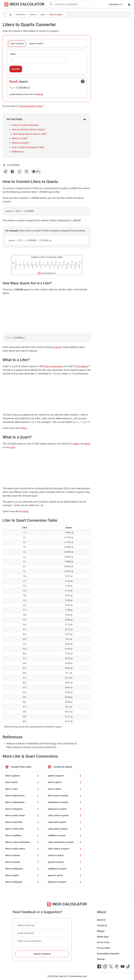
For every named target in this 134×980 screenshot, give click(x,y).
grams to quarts (65, 875)
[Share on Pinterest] (26, 172)
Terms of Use (103, 942)
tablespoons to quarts (65, 802)
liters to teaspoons (22, 809)
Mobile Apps (103, 937)
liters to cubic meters (22, 849)
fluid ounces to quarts (65, 796)
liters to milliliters (22, 835)
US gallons (83, 366)
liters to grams (22, 875)
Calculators (116, 4)
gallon (76, 444)
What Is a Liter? (20, 138)
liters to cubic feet (22, 822)
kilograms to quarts (65, 882)
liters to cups (22, 789)
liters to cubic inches (22, 815)
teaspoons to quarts (65, 809)
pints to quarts (65, 782)
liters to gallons (22, 776)
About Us (101, 920)
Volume (33, 15)
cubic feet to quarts (65, 822)
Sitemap (101, 959)
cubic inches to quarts (65, 815)
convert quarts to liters (31, 106)
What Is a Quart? (20, 143)
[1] (90, 366)
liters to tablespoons (22, 802)
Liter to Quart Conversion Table (28, 147)
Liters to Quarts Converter (25, 125)
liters (24, 428)
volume (58, 347)
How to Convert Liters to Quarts (28, 129)
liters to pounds (22, 862)
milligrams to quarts (65, 869)
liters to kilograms (22, 882)
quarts (25, 511)
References (18, 152)
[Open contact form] (83, 81)
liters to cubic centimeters (22, 842)
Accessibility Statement (108, 954)
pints (88, 444)
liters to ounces (22, 855)
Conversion (21, 15)
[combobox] (74, 4)
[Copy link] (5, 172)
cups (13, 447)
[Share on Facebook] (12, 172)
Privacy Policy (104, 948)
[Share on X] (19, 172)
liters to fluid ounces (22, 796)
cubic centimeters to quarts (65, 842)
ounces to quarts (65, 855)
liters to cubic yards (22, 829)
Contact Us (102, 926)
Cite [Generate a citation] (36, 172)
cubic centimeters (54, 366)
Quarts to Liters (36, 44)
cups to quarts (65, 789)
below (40, 94)
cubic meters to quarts (65, 849)
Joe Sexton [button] (15, 165)
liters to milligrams (22, 869)
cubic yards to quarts (65, 829)
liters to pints (22, 782)
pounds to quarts (65, 862)
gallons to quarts (65, 776)
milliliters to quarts (65, 835)
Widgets (101, 931)
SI (18, 415)
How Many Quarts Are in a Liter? (30, 134)
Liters (43, 15)
